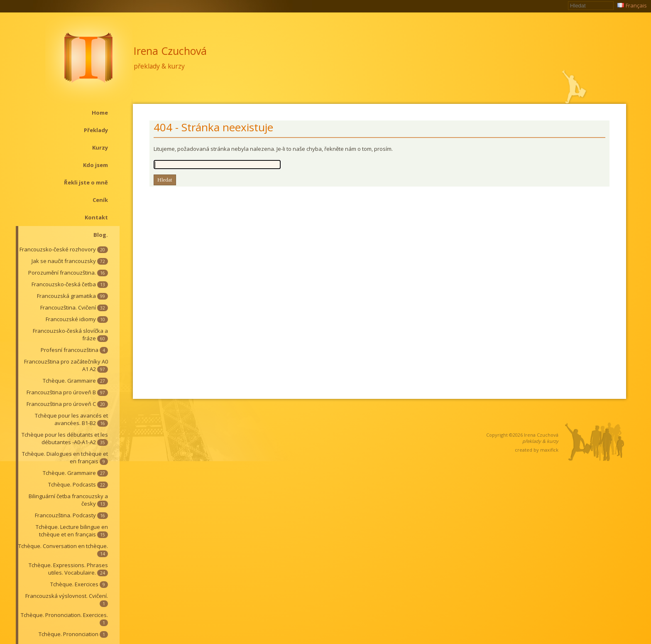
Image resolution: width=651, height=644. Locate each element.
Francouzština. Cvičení (74, 307)
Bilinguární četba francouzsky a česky (68, 500)
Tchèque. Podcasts (78, 484)
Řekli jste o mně (86, 182)
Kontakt (96, 217)
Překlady (96, 130)
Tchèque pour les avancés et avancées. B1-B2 (71, 419)
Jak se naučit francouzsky (70, 261)
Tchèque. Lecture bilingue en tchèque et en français (72, 531)
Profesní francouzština (74, 350)
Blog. (101, 235)
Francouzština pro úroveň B (67, 392)
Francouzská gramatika (72, 296)
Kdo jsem (95, 165)
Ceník (100, 200)
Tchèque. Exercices (79, 584)
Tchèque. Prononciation (73, 634)
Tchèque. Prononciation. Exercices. (64, 619)
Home (100, 113)
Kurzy (100, 147)
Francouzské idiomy (77, 319)
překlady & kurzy (159, 66)
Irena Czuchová (170, 51)
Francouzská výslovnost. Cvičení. (67, 600)
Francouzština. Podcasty (71, 515)
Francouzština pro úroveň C (67, 404)
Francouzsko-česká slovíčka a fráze (70, 334)
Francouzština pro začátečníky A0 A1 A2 (66, 365)
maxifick (549, 450)
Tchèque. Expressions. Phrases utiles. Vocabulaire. (68, 569)
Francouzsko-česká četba (70, 284)
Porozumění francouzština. (68, 273)
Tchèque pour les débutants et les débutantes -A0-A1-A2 (65, 438)
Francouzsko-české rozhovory (64, 249)
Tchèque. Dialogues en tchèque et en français (65, 457)
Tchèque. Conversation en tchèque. (63, 550)
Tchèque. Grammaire (75, 381)
